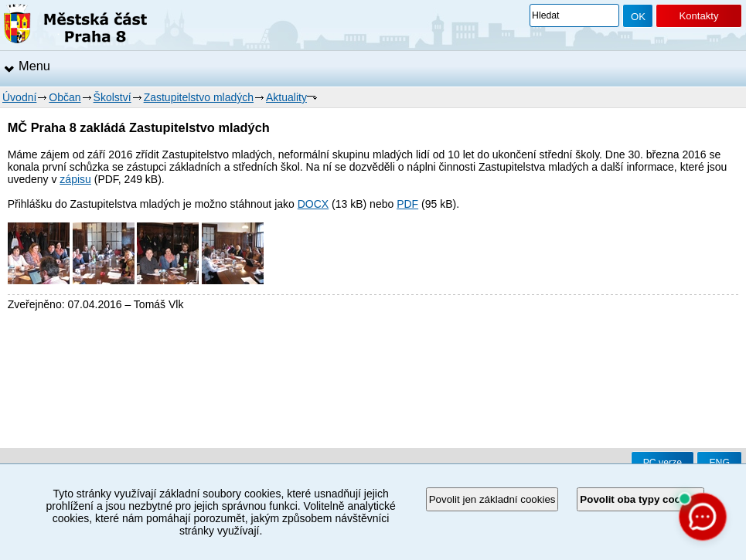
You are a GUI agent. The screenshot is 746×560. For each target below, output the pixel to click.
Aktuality (286, 97)
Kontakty (698, 16)
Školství (112, 97)
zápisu (75, 179)
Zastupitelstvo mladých (199, 97)
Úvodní (19, 97)
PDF (407, 204)
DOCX (313, 204)
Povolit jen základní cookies (492, 499)
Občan (65, 97)
